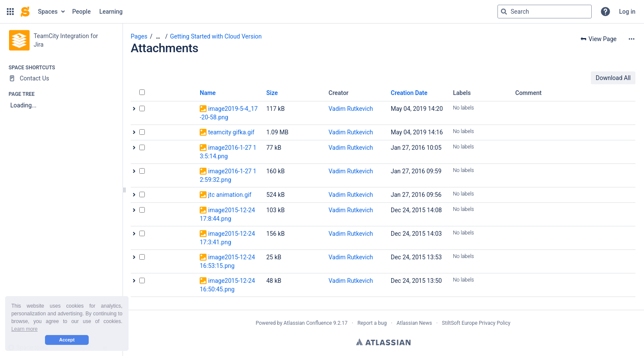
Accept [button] (67, 340)
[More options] (632, 39)
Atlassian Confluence (308, 323)
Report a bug (372, 323)
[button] (10, 12)
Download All (613, 78)
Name (208, 93)
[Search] (504, 12)
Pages (139, 36)
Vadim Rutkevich (351, 109)
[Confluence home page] (25, 12)
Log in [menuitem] (627, 12)
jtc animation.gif (230, 195)
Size (272, 93)
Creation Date (409, 93)
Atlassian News (415, 323)
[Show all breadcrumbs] (158, 37)
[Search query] (545, 12)
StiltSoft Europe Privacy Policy (476, 323)
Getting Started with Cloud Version (216, 36)
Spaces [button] (48, 12)
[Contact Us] (61, 78)
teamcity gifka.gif (231, 132)
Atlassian (383, 342)
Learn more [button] (24, 329)
